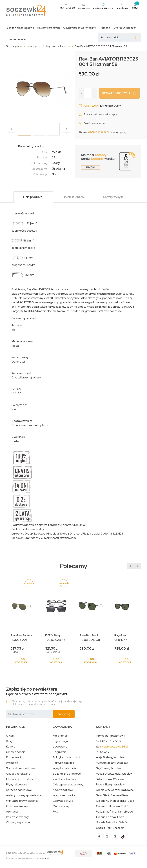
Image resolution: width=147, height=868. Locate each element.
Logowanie (60, 747)
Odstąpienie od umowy (68, 785)
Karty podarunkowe (19, 790)
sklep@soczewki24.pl (114, 747)
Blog (9, 741)
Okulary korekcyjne (49, 28)
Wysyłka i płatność (65, 768)
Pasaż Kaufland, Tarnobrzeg (114, 812)
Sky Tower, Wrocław (109, 768)
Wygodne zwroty (64, 795)
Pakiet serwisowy (17, 817)
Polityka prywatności (66, 757)
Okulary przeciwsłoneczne (80, 28)
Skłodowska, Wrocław (110, 779)
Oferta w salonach (125, 28)
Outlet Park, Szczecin (110, 828)
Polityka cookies (63, 763)
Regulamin (60, 752)
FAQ (55, 812)
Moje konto (60, 736)
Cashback (91, 106)
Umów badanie (17, 39)
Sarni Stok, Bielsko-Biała (112, 795)
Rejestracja (60, 741)
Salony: (105, 752)
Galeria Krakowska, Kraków (113, 806)
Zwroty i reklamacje (65, 779)
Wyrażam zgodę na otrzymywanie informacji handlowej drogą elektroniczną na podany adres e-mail (47, 703)
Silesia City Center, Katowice (115, 790)
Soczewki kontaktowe (20, 28)
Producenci (13, 757)
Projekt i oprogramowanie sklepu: (28, 858)
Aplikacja (12, 812)
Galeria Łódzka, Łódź (110, 817)
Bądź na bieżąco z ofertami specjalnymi (36, 691)
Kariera (11, 747)
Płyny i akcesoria (17, 785)
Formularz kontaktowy (110, 736)
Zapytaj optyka (63, 801)
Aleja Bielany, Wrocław (110, 757)
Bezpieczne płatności (67, 774)
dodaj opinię (119, 132)
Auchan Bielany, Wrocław (112, 763)
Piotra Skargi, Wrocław (110, 785)
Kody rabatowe (63, 790)
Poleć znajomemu (92, 123)
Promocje (105, 28)
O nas (10, 736)
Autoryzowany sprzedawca (24, 795)
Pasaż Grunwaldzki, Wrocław (114, 774)
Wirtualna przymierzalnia (22, 801)
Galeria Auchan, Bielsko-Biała (115, 801)
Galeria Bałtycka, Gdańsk (113, 822)
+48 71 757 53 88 (111, 741)
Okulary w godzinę (18, 822)
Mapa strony (61, 806)
